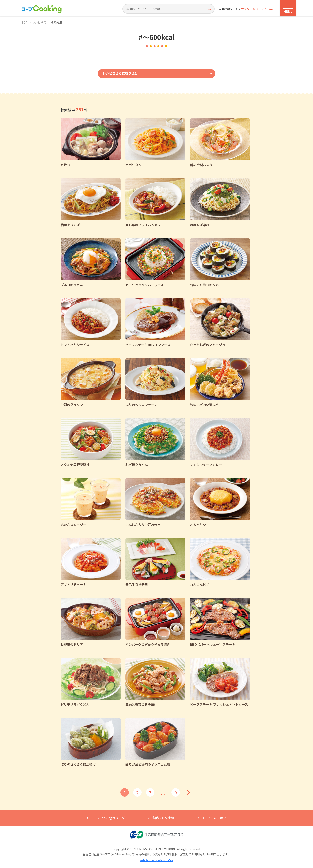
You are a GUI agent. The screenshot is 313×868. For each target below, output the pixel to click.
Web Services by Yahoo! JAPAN (156, 860)
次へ (188, 792)
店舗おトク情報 (163, 818)
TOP (24, 22)
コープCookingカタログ (107, 818)
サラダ (245, 9)
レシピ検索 (39, 22)
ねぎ (256, 9)
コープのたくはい (214, 818)
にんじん (267, 9)
